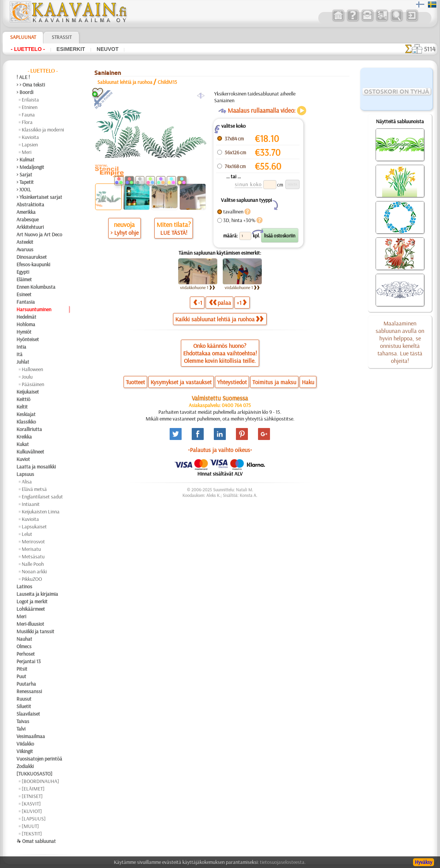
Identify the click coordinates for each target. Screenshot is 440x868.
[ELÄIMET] (33, 789)
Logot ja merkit (32, 601)
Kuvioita (30, 137)
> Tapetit (25, 182)
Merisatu (31, 549)
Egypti (23, 272)
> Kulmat (25, 160)
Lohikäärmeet (31, 609)
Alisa (27, 482)
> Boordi (25, 92)
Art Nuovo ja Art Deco (39, 234)
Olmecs (24, 646)
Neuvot (107, 49)
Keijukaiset (28, 392)
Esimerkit (71, 49)
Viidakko (25, 744)
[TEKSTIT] (32, 834)
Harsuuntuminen (34, 309)
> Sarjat (24, 174)
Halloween (32, 369)
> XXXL (24, 189)
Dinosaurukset (32, 257)
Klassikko (26, 422)
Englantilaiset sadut (42, 497)
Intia (21, 347)
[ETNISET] (32, 796)
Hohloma (26, 324)
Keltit (22, 407)
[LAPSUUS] (34, 819)
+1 (242, 302)
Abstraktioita (30, 204)
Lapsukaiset (34, 526)
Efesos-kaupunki (33, 264)
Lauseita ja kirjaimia (37, 594)
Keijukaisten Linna (41, 512)
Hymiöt (24, 332)
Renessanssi (29, 691)
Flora (27, 122)
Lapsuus (25, 474)
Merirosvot (33, 541)
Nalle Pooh (33, 564)
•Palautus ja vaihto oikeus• (220, 450)
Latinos (24, 586)
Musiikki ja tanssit (35, 631)
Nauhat (24, 639)
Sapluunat (23, 37)
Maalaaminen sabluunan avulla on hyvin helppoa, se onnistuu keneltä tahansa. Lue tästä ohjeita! (400, 342)
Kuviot (23, 459)
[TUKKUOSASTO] (34, 774)
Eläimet (24, 279)
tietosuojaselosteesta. (283, 862)
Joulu (27, 377)
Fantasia (26, 302)
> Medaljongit (30, 167)
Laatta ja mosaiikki (36, 467)
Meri (27, 152)
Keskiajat (26, 414)
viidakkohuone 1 (198, 287)
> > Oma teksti (31, 85)
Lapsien (30, 145)
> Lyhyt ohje (125, 233)
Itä (19, 354)
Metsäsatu (33, 556)
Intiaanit (31, 504)
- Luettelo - (28, 49)
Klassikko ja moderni (43, 130)
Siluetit (24, 706)
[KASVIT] (31, 804)
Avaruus (25, 249)
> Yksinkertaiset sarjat (39, 197)
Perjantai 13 (29, 661)
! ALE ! (23, 77)
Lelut (27, 534)
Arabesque (28, 219)
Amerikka (26, 212)
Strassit (62, 37)
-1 (198, 302)
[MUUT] (30, 826)
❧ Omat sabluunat (36, 841)
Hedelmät (26, 317)
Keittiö (23, 399)
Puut (21, 676)
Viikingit (25, 751)
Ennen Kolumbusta (36, 287)
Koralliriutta (29, 429)
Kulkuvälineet (30, 452)
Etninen (30, 107)
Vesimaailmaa (31, 736)
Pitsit (22, 669)
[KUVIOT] (32, 811)
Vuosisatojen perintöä (39, 759)
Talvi (21, 729)
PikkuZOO (32, 579)
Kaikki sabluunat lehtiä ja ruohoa (219, 319)
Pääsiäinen (33, 384)
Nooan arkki (34, 571)
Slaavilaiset (28, 714)
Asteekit (25, 242)
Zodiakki (25, 766)
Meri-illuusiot (30, 624)
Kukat (23, 444)
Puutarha (26, 684)
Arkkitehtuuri (30, 227)
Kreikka (24, 437)
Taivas (23, 721)
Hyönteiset (28, 339)
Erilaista (30, 100)
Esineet (24, 294)
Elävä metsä (34, 489)
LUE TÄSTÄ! (174, 233)
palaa (220, 302)
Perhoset (26, 654)
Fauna (28, 115)
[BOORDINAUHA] (40, 781)
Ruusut (24, 699)
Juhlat (23, 362)
